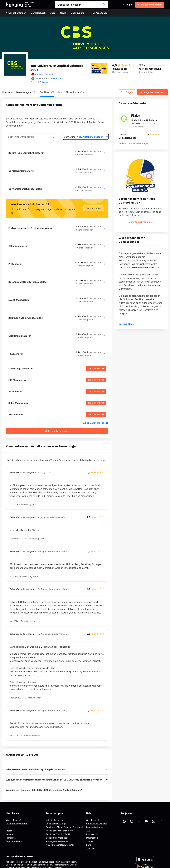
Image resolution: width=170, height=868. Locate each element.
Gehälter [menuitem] (47, 92)
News (9, 827)
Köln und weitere (44, 75)
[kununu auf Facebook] (161, 821)
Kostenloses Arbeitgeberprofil (60, 831)
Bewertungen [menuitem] (26, 92)
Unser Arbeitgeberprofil (17, 824)
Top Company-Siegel (56, 824)
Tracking (90, 848)
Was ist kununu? (14, 820)
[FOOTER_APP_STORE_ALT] (145, 859)
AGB (88, 831)
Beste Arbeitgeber (95, 827)
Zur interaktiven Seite (141, 222)
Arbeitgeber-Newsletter (57, 841)
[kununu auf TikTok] (124, 821)
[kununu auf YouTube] (146, 821)
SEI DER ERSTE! (96, 368)
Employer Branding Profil (58, 834)
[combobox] (31, 137)
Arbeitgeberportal (55, 820)
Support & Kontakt (15, 841)
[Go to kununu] (14, 5)
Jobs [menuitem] (60, 92)
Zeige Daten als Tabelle (96, 423)
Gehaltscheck (93, 820)
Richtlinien (11, 838)
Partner (90, 845)
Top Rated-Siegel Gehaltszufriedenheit (65, 827)
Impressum (92, 834)
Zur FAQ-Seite (126, 324)
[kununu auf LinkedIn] (139, 821)
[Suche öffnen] (81, 5)
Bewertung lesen (29, 504)
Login (127, 5)
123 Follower (42, 82)
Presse (9, 831)
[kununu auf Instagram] (132, 821)
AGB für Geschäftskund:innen (60, 845)
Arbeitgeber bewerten (150, 5)
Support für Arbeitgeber (58, 838)
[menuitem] (75, 92)
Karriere (10, 834)
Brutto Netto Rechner (96, 824)
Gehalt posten (93, 208)
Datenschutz (92, 838)
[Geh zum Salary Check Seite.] (141, 176)
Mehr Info (58, 79)
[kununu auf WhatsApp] (154, 821)
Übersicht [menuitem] (8, 92)
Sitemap (90, 841)
